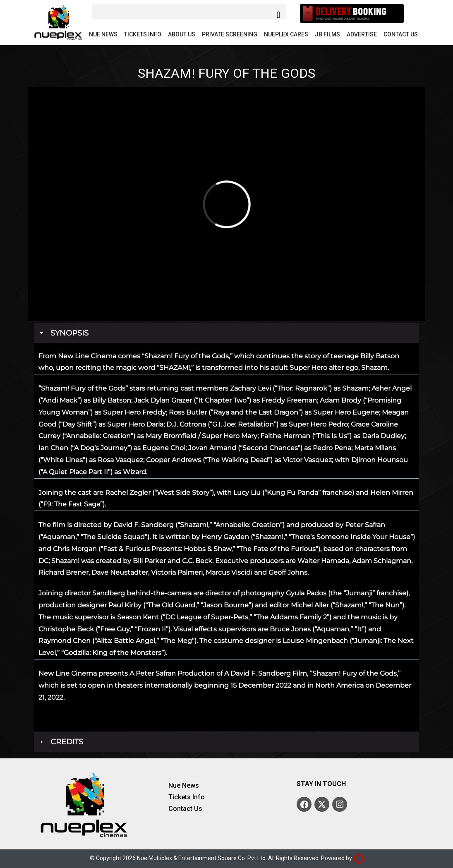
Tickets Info (143, 34)
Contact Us (401, 34)
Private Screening (230, 34)
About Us (182, 34)
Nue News (103, 34)
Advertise (362, 34)
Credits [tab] (61, 742)
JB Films (327, 34)
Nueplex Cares (286, 34)
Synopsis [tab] (64, 333)
